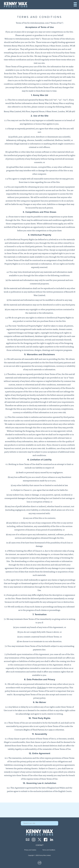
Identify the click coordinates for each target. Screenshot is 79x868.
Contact (40, 845)
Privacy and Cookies (30, 850)
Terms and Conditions (49, 850)
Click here (41, 687)
